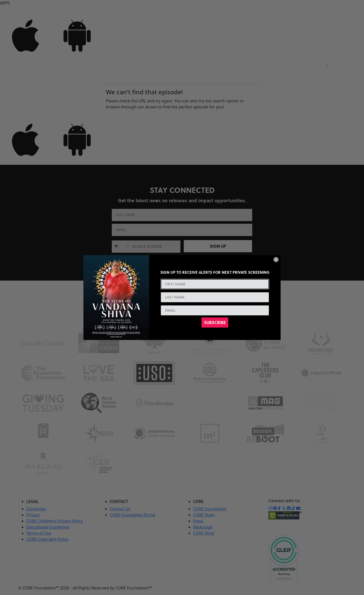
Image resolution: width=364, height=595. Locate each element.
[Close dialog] (276, 260)
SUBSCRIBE (215, 322)
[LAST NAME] (215, 297)
